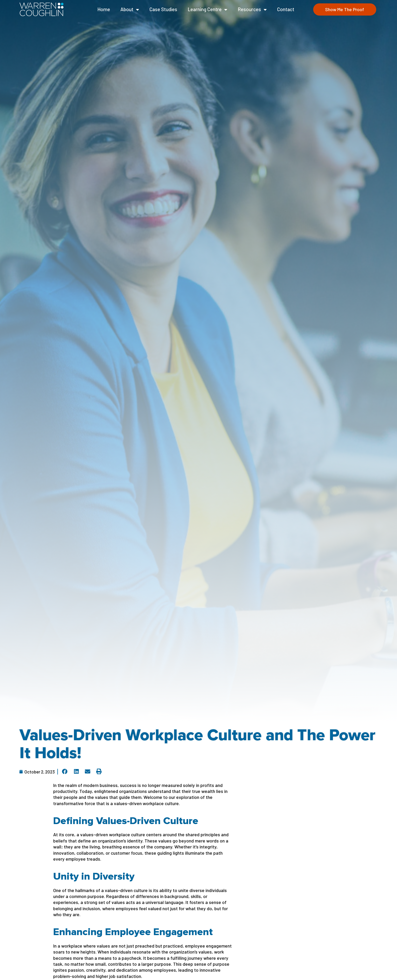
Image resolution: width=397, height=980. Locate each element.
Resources (252, 9)
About (130, 9)
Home (104, 9)
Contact (286, 9)
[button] (65, 772)
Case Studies (163, 9)
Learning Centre (207, 9)
